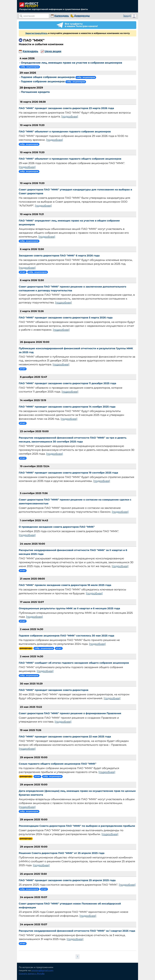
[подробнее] (70, 116)
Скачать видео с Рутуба (32, 974)
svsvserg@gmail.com (42, 970)
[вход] (127, 15)
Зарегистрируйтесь (36, 33)
